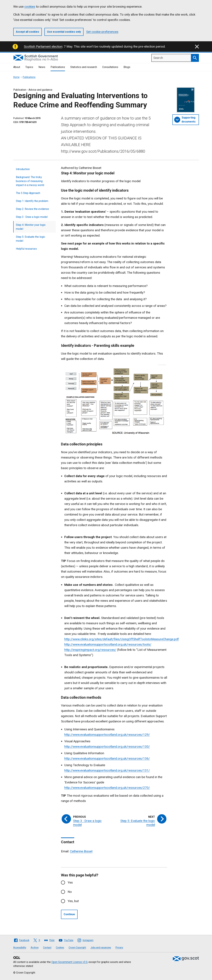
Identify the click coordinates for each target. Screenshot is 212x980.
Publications (58, 67)
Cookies (60, 948)
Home (16, 77)
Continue (69, 914)
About (17, 67)
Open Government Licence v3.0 (69, 962)
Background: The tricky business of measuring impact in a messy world (30, 181)
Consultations (110, 67)
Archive (35, 948)
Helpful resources (26, 249)
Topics (29, 67)
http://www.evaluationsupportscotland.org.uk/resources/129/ (107, 735)
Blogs (127, 67)
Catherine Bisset (81, 851)
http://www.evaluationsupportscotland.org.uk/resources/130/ (107, 747)
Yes (70, 882)
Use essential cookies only (64, 32)
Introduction (23, 169)
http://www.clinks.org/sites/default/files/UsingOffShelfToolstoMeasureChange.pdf (122, 639)
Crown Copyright (77, 948)
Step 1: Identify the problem (32, 201)
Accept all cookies (28, 32)
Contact (47, 948)
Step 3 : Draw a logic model (32, 217)
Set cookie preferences (102, 32)
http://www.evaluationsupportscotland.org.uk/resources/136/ (107, 758)
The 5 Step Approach (28, 193)
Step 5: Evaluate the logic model (30, 239)
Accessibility (20, 948)
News (42, 67)
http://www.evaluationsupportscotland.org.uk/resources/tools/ (108, 644)
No (70, 892)
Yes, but (73, 901)
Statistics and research (84, 67)
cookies (30, 7)
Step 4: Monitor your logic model (31, 227)
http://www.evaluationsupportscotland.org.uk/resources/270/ (107, 788)
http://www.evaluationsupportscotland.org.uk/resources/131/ (107, 770)
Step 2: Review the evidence (32, 209)
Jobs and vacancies (101, 948)
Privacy (119, 948)
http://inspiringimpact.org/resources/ (90, 650)
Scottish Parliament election (43, 46)
